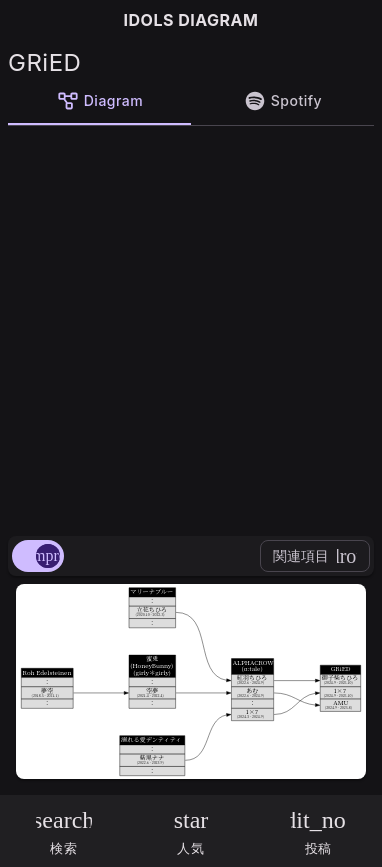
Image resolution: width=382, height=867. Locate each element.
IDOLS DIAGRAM (191, 20)
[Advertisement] (191, 327)
